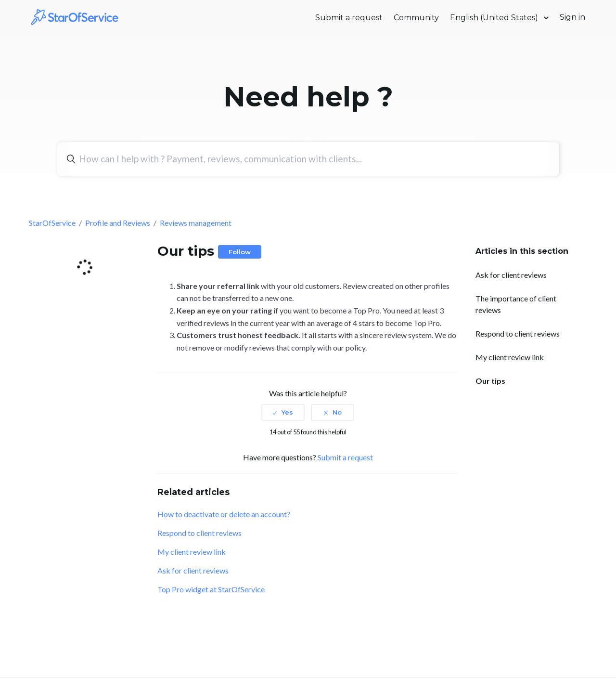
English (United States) (495, 18)
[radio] (283, 412)
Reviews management (196, 223)
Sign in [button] (572, 17)
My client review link (510, 357)
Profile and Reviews (118, 223)
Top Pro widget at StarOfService (211, 589)
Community (416, 18)
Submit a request (349, 18)
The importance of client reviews (516, 304)
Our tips (490, 381)
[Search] (309, 159)
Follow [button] (240, 252)
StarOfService (52, 223)
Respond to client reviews (518, 333)
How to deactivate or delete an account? (224, 514)
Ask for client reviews (511, 275)
